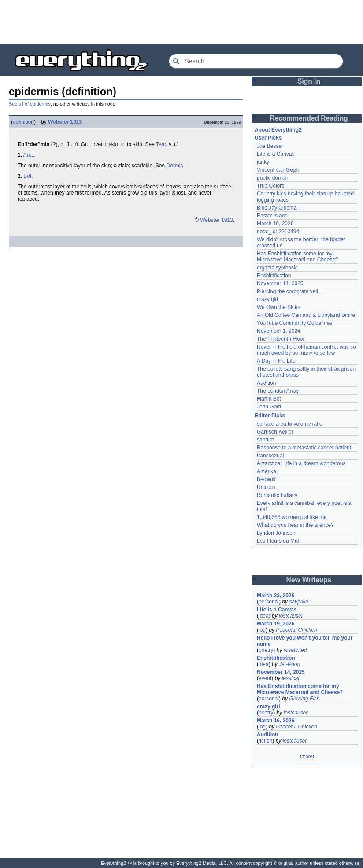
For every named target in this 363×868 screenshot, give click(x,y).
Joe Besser (270, 146)
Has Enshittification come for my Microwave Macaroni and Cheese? (298, 257)
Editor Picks (270, 416)
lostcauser (291, 616)
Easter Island (272, 216)
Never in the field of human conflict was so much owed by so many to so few (306, 350)
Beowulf (266, 479)
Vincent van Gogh (278, 170)
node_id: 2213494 (278, 232)
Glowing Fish (304, 699)
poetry (266, 650)
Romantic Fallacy (277, 495)
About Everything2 (278, 130)
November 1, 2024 (279, 331)
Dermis (175, 166)
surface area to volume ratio (290, 424)
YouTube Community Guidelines (294, 323)
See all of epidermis (30, 104)
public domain (273, 178)
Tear (161, 144)
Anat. (30, 155)
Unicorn (266, 487)
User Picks (268, 138)
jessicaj (291, 678)
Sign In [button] (309, 81)
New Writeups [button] (309, 580)
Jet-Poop (289, 664)
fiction (265, 741)
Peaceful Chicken (296, 630)
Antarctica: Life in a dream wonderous (301, 463)
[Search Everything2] (256, 61)
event (265, 678)
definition (23, 122)
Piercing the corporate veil (287, 291)
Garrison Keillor (275, 432)
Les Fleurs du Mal (278, 541)
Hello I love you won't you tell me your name (305, 641)
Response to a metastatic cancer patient (304, 448)
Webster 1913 (65, 122)
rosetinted (295, 650)
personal (269, 602)
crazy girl (267, 299)
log (262, 630)
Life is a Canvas (276, 154)
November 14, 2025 (280, 283)
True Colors (270, 186)
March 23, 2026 (276, 596)
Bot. (28, 176)
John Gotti (269, 407)
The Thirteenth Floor (281, 339)
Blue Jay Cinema (277, 208)
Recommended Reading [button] (309, 118)
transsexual (270, 456)
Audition (266, 383)
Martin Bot (269, 399)
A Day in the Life (276, 361)
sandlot (265, 440)
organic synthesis (277, 268)
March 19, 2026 (275, 224)
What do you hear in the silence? (295, 525)
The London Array (278, 391)
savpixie (298, 602)
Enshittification (274, 276)
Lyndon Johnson (276, 533)
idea (264, 616)
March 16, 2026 (276, 721)
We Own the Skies (278, 307)
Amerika (267, 471)
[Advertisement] (181, 22)
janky (263, 162)
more (307, 756)
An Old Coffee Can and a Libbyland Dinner (307, 315)
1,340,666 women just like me (292, 517)
